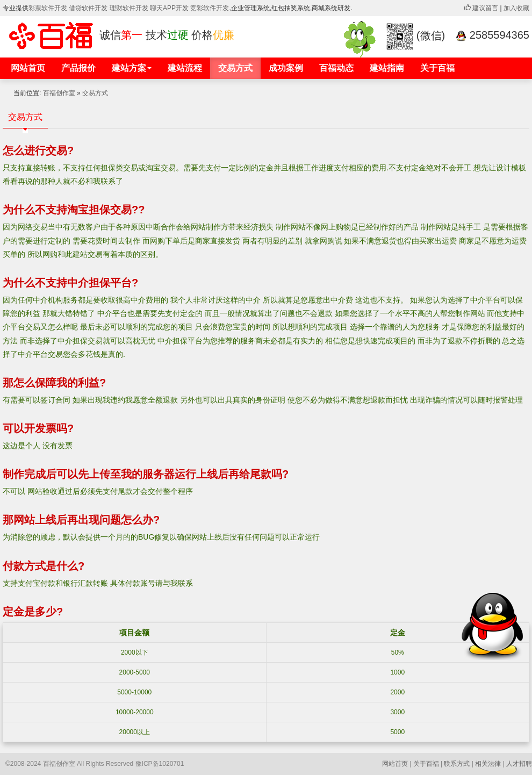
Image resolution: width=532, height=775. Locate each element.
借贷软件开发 (88, 8)
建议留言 (481, 8)
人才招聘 (519, 764)
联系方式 (457, 764)
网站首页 (28, 68)
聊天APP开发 (169, 8)
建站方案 (132, 68)
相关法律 (488, 764)
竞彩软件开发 (210, 8)
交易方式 (235, 68)
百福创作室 (59, 93)
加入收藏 (516, 8)
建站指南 (387, 68)
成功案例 (286, 68)
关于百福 (437, 68)
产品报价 (78, 68)
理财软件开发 (130, 8)
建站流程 (185, 68)
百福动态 (336, 68)
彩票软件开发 (48, 8)
